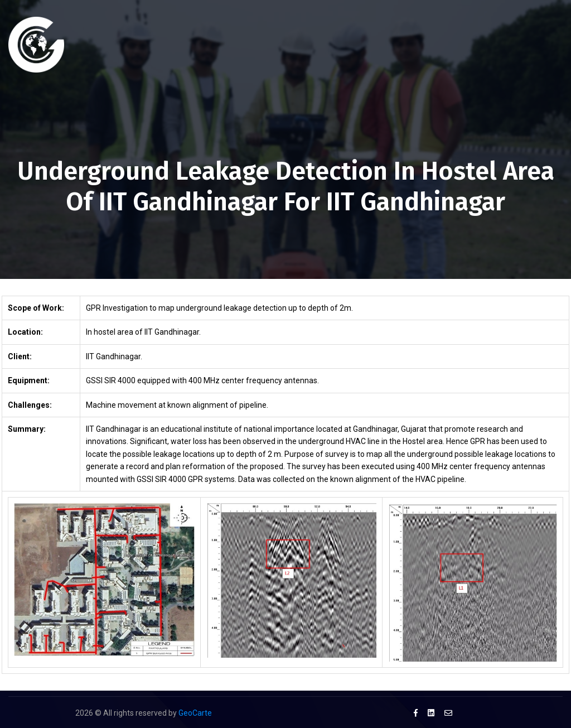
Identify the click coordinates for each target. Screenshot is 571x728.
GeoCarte (195, 713)
